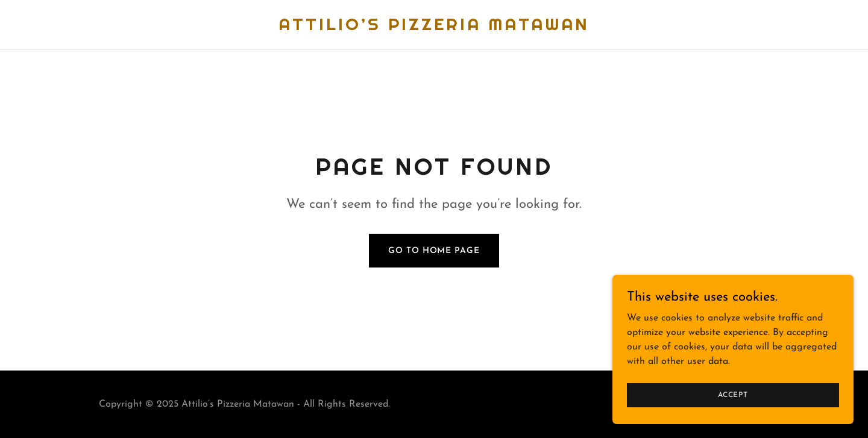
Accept (733, 395)
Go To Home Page (434, 251)
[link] (434, 28)
